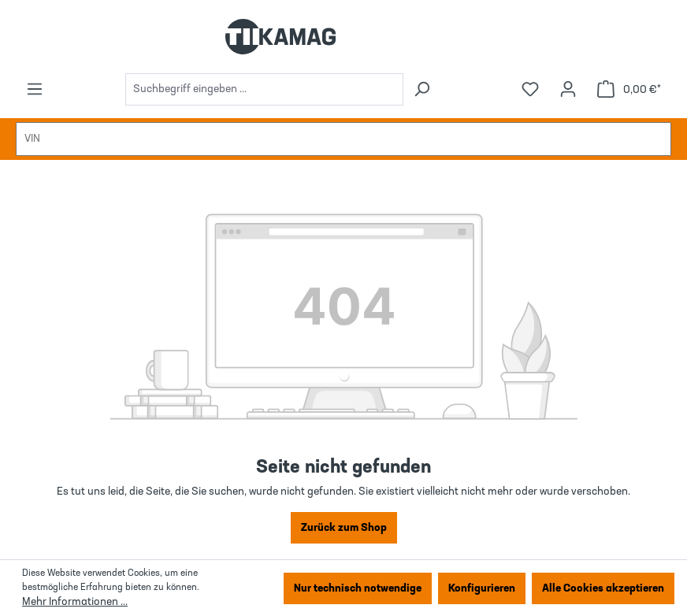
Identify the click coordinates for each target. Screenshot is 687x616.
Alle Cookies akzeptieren (603, 588)
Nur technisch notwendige (358, 588)
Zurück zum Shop (344, 528)
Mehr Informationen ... (75, 602)
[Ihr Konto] (568, 89)
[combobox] (264, 89)
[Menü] (35, 89)
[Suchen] (421, 89)
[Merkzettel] (530, 89)
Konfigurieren (482, 588)
